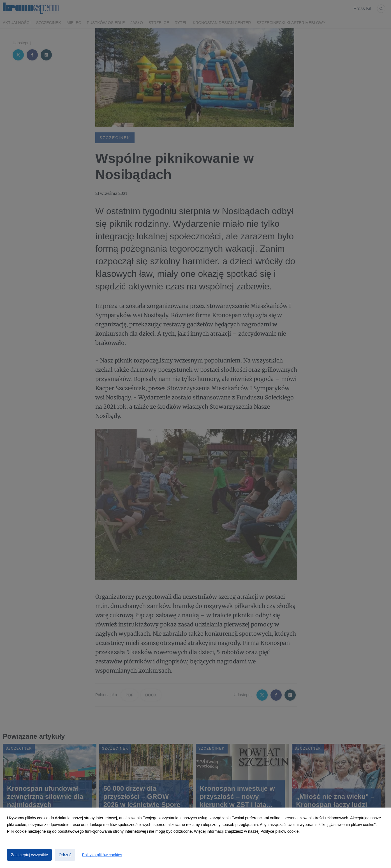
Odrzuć (65, 855)
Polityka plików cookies (102, 855)
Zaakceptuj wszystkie (29, 855)
